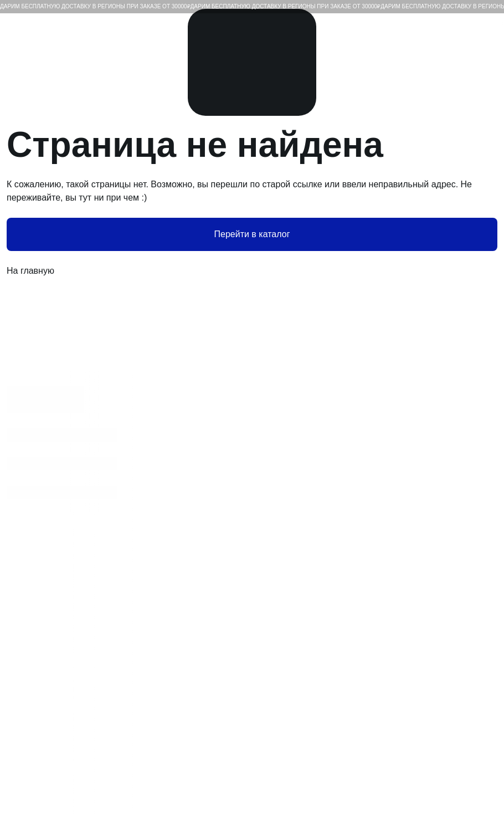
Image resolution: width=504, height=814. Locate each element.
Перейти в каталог (252, 234)
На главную (252, 271)
